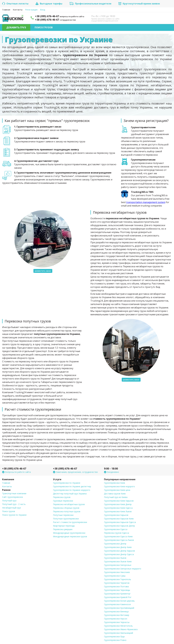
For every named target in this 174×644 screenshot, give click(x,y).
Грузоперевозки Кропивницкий (119, 608)
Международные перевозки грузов (70, 536)
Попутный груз (9, 501)
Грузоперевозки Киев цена (117, 490)
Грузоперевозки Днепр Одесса (119, 554)
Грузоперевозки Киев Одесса (118, 508)
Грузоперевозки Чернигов (117, 583)
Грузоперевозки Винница (116, 611)
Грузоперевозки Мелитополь (118, 626)
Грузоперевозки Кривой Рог (118, 597)
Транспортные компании (14, 493)
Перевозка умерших (63, 529)
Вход (43, 10)
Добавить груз (16, 27)
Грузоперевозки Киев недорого (119, 486)
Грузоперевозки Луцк (114, 636)
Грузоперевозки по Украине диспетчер (72, 486)
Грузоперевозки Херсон (116, 619)
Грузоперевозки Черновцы (117, 590)
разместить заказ (43, 271)
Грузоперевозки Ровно (115, 640)
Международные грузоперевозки (69, 533)
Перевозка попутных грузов (67, 511)
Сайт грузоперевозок (13, 497)
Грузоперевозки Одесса (116, 529)
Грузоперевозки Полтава (116, 586)
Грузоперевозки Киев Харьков (119, 501)
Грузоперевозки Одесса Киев (118, 536)
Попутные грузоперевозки (66, 519)
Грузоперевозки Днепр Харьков (119, 551)
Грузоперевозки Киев (114, 483)
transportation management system (146, 202)
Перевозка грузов (62, 497)
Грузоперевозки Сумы (115, 576)
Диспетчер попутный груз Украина (70, 494)
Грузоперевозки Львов (115, 558)
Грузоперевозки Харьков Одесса (120, 522)
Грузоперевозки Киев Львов (118, 511)
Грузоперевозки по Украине (67, 483)
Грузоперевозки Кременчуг (117, 594)
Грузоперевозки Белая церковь (119, 601)
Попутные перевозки (63, 515)
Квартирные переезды (64, 526)
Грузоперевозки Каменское (117, 604)
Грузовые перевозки (63, 501)
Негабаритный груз (11, 508)
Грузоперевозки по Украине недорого (72, 490)
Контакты (18, 10)
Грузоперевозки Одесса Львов (119, 540)
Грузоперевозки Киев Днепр (118, 504)
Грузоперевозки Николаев (117, 572)
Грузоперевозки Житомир (117, 615)
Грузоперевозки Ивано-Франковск (121, 629)
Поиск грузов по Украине (14, 515)
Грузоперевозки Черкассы (117, 622)
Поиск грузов (44, 27)
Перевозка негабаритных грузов (69, 504)
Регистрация (31, 10)
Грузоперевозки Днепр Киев (118, 547)
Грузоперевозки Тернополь (117, 579)
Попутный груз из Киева (116, 497)
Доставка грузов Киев (115, 494)
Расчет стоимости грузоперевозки (70, 522)
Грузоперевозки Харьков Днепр (119, 526)
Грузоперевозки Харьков (116, 515)
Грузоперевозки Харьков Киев (119, 519)
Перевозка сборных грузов (66, 508)
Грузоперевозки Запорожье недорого (123, 569)
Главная (6, 10)
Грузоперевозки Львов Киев (118, 561)
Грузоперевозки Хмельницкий (118, 633)
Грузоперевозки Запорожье (118, 565)
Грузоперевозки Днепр (115, 544)
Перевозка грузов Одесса (116, 533)
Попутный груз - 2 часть (14, 504)
